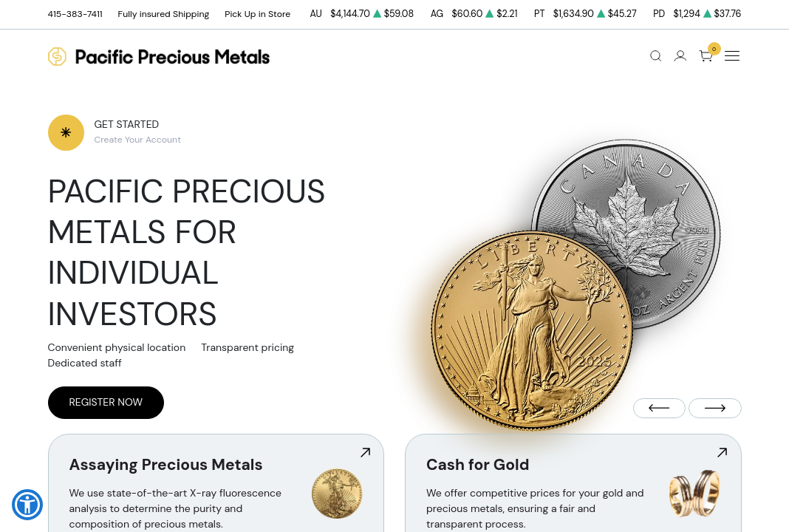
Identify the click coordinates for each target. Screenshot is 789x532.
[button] (27, 505)
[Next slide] (715, 408)
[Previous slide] (660, 408)
